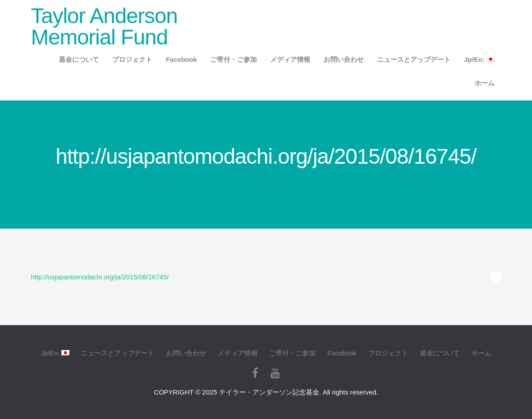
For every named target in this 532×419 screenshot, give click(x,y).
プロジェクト (132, 59)
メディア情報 (290, 59)
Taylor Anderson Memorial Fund (104, 26)
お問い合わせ (344, 59)
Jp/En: (479, 59)
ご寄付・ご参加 (234, 59)
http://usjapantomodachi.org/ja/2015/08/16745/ (100, 277)
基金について (79, 59)
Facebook (181, 59)
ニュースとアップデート (414, 59)
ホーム (485, 83)
